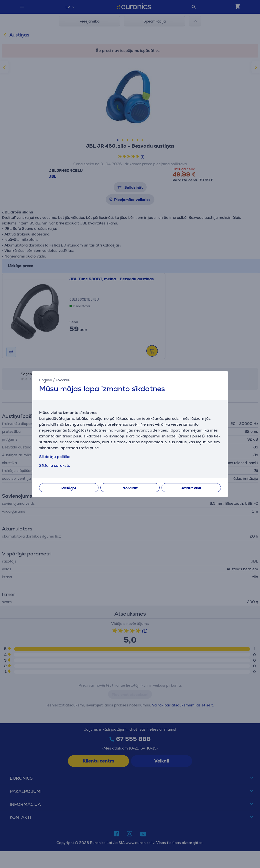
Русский (63, 380)
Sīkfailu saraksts (54, 465)
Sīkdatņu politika (55, 456)
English (46, 380)
